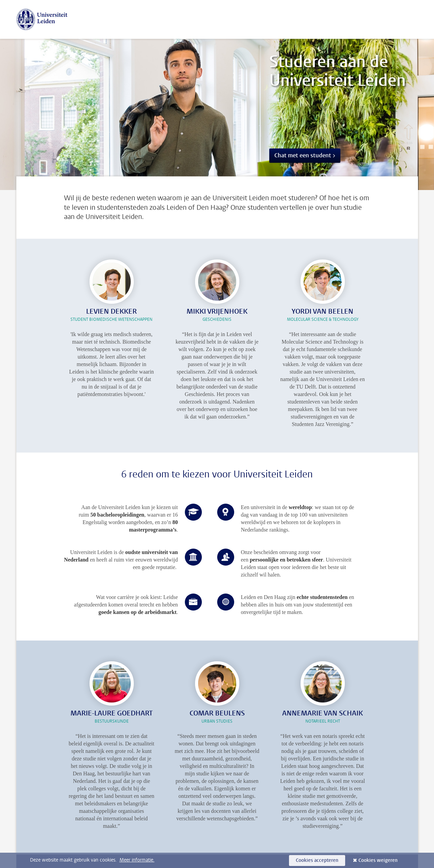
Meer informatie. (137, 860)
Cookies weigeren (378, 860)
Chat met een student (303, 155)
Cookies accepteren (317, 860)
